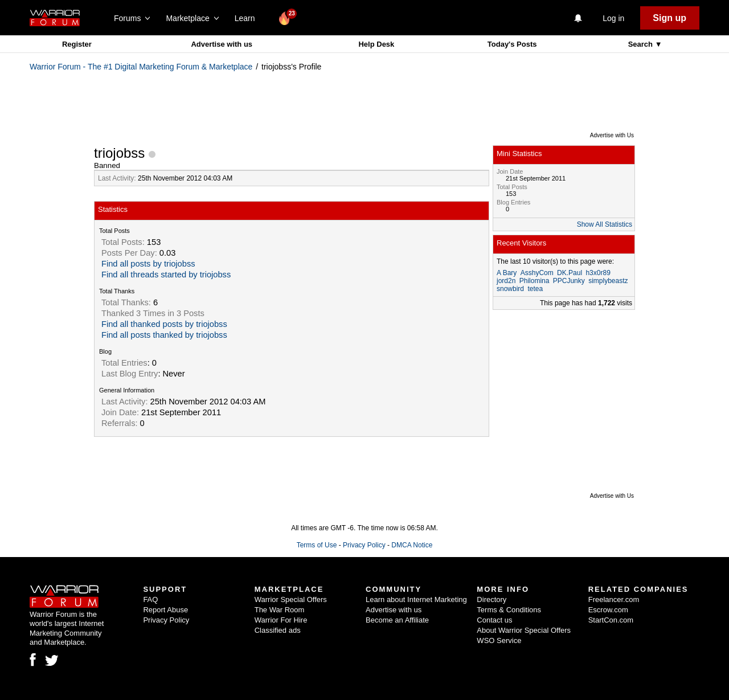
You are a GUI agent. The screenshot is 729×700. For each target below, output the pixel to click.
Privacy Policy (364, 545)
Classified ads (278, 630)
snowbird (510, 289)
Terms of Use (317, 545)
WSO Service (499, 640)
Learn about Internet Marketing (416, 599)
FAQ (150, 599)
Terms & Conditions (509, 610)
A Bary (507, 273)
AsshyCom (537, 273)
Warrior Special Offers (291, 599)
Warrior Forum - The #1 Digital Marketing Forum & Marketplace (141, 67)
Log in (613, 18)
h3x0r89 (598, 273)
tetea (535, 289)
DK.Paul (570, 273)
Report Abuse (165, 610)
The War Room (280, 610)
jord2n (506, 281)
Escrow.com (608, 610)
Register (77, 44)
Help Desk (376, 44)
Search (642, 44)
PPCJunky (569, 281)
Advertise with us (222, 44)
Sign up (669, 18)
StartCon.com (611, 620)
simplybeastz (608, 281)
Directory (492, 599)
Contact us (494, 620)
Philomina (535, 281)
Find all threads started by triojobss (166, 275)
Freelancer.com (614, 599)
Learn (248, 18)
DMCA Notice (412, 545)
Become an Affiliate (397, 620)
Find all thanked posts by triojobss (164, 324)
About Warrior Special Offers (524, 630)
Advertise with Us (612, 135)
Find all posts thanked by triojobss (164, 335)
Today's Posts (512, 44)
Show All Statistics (605, 224)
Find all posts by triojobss (148, 264)
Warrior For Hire (281, 620)
